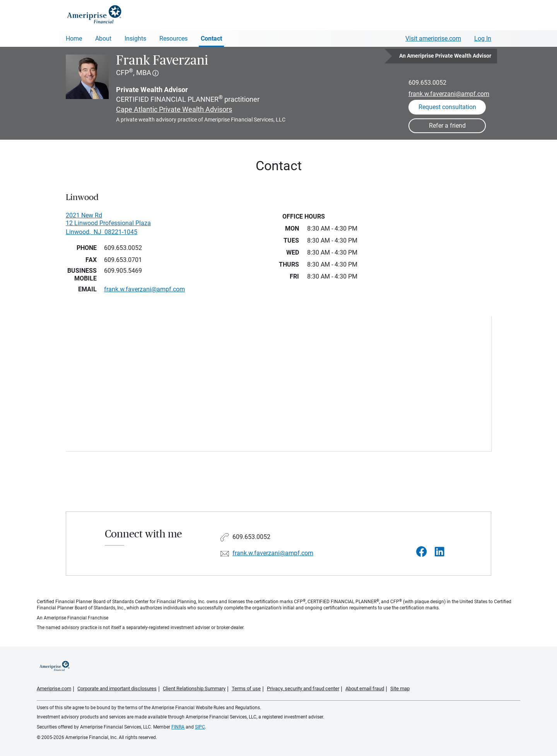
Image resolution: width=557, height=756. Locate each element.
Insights (135, 38)
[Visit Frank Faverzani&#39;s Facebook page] (422, 552)
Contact (211, 38)
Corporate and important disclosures (117, 688)
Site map (400, 688)
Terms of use (246, 688)
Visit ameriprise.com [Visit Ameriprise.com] (433, 38)
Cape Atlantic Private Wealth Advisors (174, 109)
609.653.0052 (427, 83)
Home (74, 38)
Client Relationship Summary (194, 688)
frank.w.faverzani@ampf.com (449, 94)
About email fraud (365, 688)
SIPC (200, 727)
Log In (483, 38)
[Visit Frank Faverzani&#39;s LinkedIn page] (440, 552)
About (103, 38)
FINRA (178, 727)
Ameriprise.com (54, 688)
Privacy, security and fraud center (303, 688)
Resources (173, 38)
